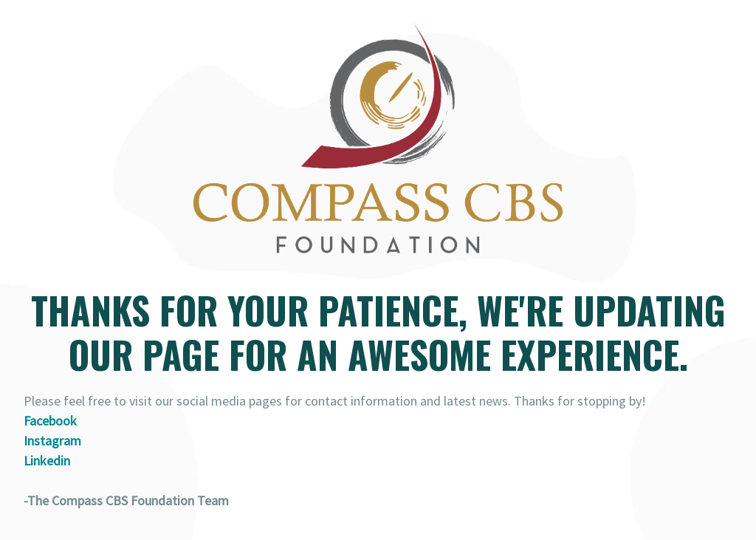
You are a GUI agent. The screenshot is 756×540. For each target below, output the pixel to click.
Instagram (52, 441)
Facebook (50, 421)
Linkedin (47, 461)
